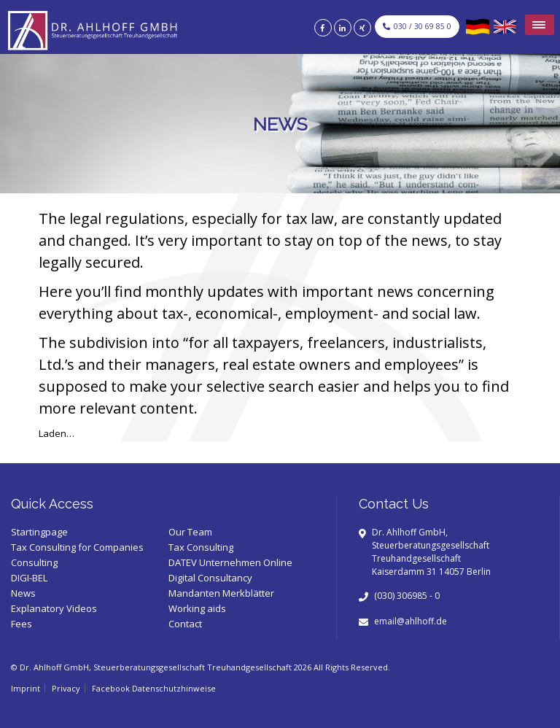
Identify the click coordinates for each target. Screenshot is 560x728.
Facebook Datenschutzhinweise (154, 688)
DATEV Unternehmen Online (230, 562)
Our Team (190, 532)
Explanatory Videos (54, 608)
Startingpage (39, 532)
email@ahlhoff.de (411, 621)
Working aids (197, 608)
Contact (185, 624)
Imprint (26, 688)
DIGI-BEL (29, 578)
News (23, 593)
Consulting (34, 562)
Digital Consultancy (210, 578)
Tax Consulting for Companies (77, 547)
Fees (22, 624)
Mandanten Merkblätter (221, 593)
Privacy (66, 688)
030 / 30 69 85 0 (417, 26)
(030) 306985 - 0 (407, 596)
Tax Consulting (201, 547)
